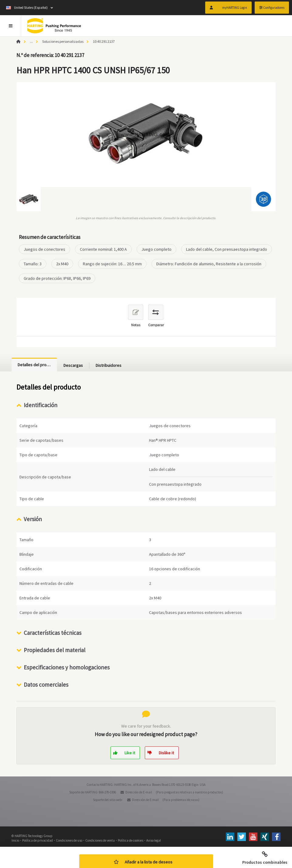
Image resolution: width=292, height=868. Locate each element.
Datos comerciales (46, 685)
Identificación (41, 405)
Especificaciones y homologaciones (67, 667)
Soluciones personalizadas (63, 41)
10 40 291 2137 (104, 41)
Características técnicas (53, 633)
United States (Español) (27, 8)
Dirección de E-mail (139, 792)
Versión (33, 519)
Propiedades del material (54, 650)
